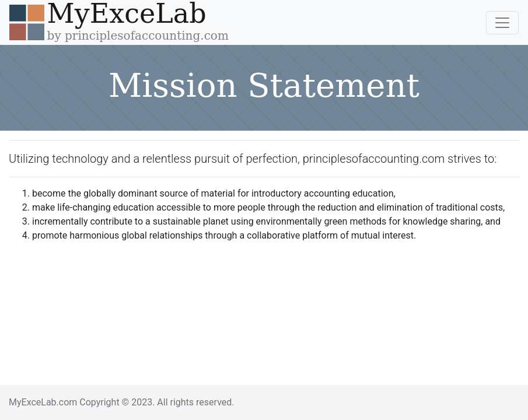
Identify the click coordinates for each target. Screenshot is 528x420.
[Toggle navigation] (502, 23)
